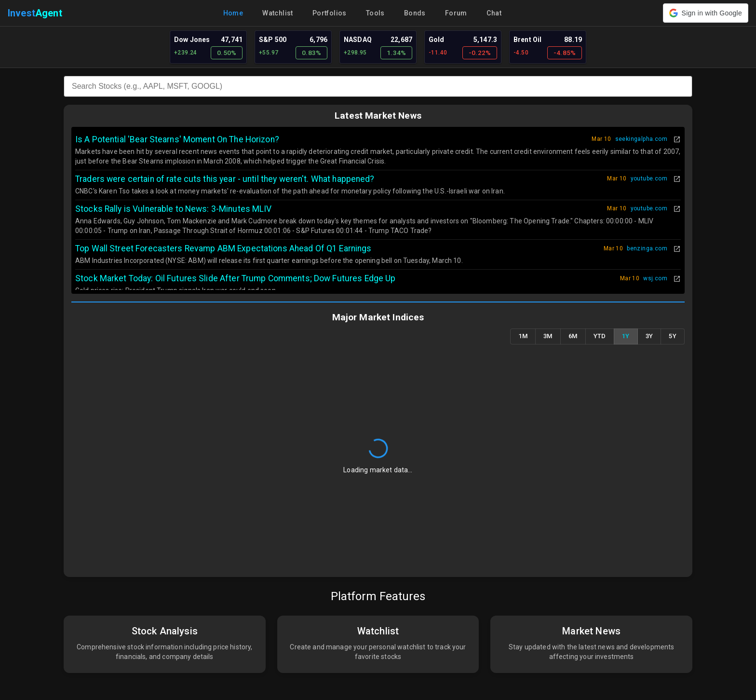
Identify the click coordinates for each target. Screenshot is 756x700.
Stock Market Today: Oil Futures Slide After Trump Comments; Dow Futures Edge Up (235, 278)
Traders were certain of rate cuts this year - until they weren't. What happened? (225, 179)
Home (233, 13)
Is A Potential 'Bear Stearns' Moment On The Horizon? (177, 139)
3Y (649, 336)
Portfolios (330, 13)
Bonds (415, 13)
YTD (600, 336)
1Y (626, 336)
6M (573, 336)
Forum (456, 13)
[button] (706, 13)
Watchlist (278, 13)
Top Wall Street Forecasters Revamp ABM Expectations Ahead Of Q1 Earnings (223, 248)
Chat (494, 13)
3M (548, 336)
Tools (375, 13)
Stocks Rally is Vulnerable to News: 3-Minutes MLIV (174, 209)
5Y (673, 336)
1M (523, 336)
